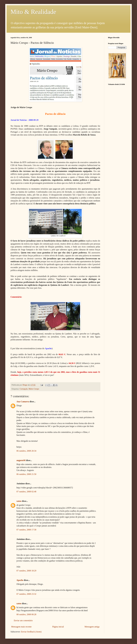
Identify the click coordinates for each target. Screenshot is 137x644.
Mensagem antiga (92, 627)
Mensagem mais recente (21, 627)
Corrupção (24, 389)
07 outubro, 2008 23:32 (26, 594)
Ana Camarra (23, 402)
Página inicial (58, 627)
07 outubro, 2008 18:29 (26, 571)
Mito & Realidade (33, 12)
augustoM (21, 460)
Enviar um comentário (23, 620)
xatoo (19, 501)
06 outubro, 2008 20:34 (26, 451)
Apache (20, 580)
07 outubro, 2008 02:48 (26, 492)
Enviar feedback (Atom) (31, 632)
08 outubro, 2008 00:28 (26, 614)
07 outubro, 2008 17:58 (26, 530)
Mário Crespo (34, 389)
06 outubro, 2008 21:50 (26, 474)
